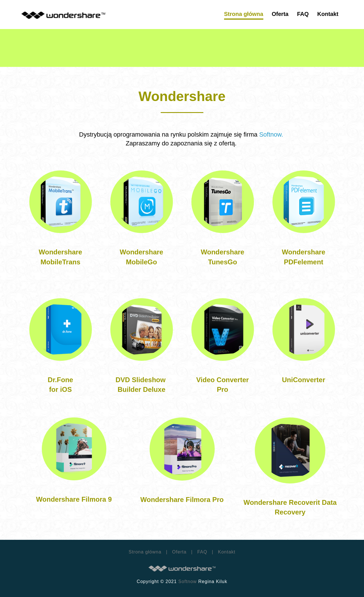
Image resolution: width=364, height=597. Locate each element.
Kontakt (226, 552)
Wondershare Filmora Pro (182, 500)
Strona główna (145, 552)
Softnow (188, 581)
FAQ (202, 552)
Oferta (179, 552)
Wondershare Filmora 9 (74, 499)
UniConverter (303, 380)
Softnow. (272, 134)
